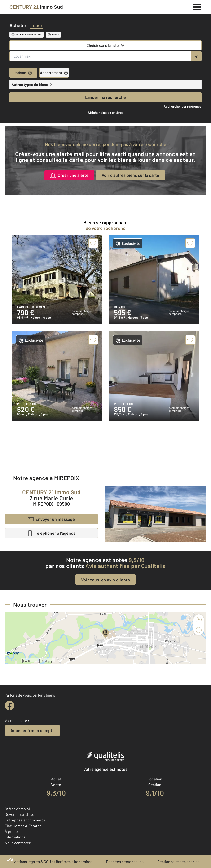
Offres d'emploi (17, 809)
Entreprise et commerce (25, 820)
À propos (12, 831)
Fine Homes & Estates (23, 826)
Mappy (48, 661)
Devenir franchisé (20, 814)
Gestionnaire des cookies (178, 862)
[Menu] (197, 6)
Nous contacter (18, 843)
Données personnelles (125, 862)
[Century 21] (36, 7)
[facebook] (9, 706)
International (15, 837)
